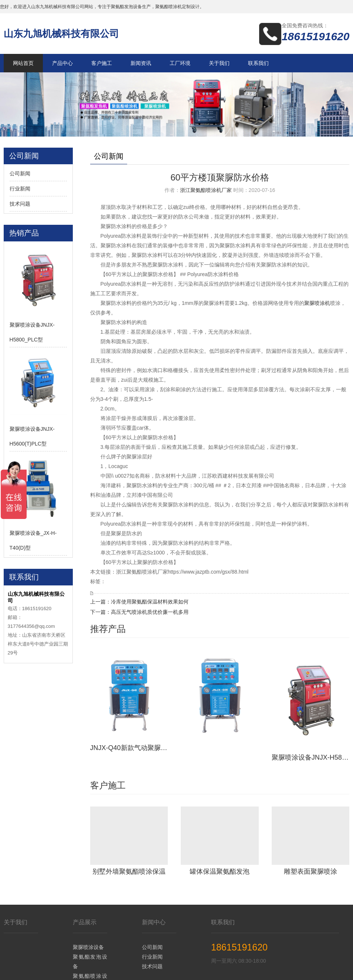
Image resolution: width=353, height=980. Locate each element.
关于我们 (219, 63)
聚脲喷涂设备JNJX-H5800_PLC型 (311, 715)
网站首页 (23, 63)
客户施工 (102, 63)
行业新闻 (20, 189)
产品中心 (62, 63)
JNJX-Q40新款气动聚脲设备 (129, 715)
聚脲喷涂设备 (88, 905)
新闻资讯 (141, 63)
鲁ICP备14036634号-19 (266, 969)
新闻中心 (154, 880)
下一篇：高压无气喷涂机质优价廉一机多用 (139, 612)
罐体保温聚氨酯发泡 (220, 829)
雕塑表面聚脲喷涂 (310, 829)
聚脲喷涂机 (317, 303)
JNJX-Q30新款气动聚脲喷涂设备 (220, 715)
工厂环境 (180, 63)
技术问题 (20, 204)
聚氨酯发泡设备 (90, 919)
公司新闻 (20, 173)
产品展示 (85, 880)
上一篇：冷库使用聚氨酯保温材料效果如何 (139, 602)
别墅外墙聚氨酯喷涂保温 (129, 829)
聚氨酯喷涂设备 (90, 939)
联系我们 (258, 63)
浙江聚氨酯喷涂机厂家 (206, 190)
